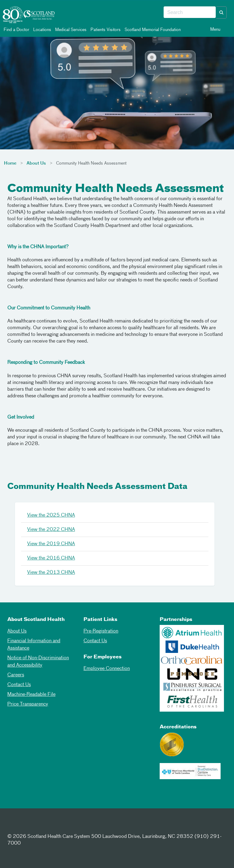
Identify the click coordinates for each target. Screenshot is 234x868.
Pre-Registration (101, 631)
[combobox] (190, 12)
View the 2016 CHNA (51, 558)
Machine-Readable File (31, 695)
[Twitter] (28, 825)
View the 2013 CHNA (51, 573)
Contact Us (19, 685)
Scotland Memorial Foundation (152, 30)
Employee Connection (107, 669)
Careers (16, 675)
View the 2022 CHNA (51, 530)
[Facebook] (13, 825)
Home (10, 163)
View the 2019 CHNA (51, 544)
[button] (222, 12)
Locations (42, 30)
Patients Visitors (105, 30)
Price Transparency (28, 704)
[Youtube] (58, 825)
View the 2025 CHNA (51, 515)
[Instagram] (43, 825)
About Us (36, 163)
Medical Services (70, 30)
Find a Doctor (16, 30)
